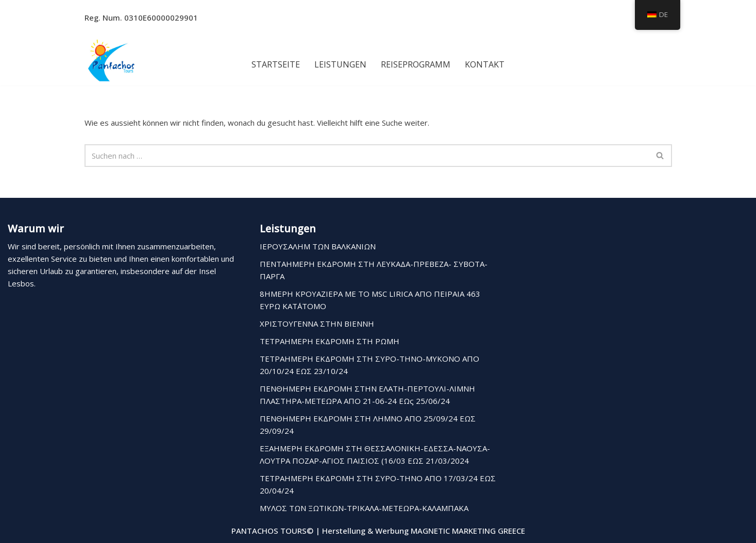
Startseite (276, 64)
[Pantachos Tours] (111, 60)
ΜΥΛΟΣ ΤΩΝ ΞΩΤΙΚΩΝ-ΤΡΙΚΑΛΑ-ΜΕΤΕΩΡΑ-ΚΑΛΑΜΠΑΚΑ (364, 508)
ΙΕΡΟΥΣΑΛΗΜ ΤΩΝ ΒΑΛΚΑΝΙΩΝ (318, 246)
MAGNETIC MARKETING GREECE (468, 531)
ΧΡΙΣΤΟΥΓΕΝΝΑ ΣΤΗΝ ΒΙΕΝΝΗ (317, 324)
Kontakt (485, 64)
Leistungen (340, 64)
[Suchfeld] (367, 156)
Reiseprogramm (416, 64)
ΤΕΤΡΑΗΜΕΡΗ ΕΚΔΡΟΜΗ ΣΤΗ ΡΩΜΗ (330, 341)
